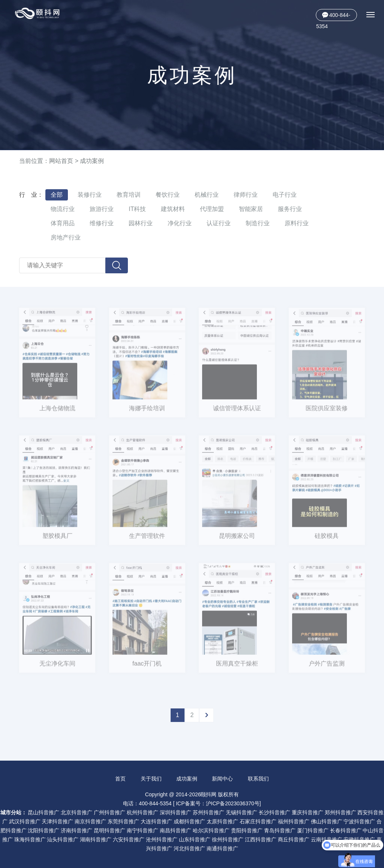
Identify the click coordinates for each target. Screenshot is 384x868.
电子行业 (285, 195)
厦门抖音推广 (313, 830)
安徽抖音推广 (359, 839)
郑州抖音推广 (340, 812)
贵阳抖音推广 (247, 830)
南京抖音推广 (90, 821)
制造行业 (258, 223)
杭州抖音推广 (142, 812)
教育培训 (129, 195)
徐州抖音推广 (228, 839)
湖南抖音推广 (96, 839)
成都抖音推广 (189, 821)
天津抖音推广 (57, 821)
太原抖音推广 (222, 821)
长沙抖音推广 (274, 812)
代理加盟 (212, 209)
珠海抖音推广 (30, 839)
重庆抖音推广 (307, 812)
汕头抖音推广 (63, 839)
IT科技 (137, 209)
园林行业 (141, 223)
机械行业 (207, 195)
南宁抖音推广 (142, 830)
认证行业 (219, 223)
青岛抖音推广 (280, 830)
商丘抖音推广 (294, 839)
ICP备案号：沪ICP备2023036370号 (218, 803)
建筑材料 (173, 209)
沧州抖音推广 (162, 839)
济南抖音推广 (76, 830)
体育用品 (63, 223)
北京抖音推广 (76, 812)
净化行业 (180, 223)
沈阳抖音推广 (43, 830)
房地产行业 (66, 237)
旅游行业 (102, 209)
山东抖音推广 (195, 839)
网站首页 (61, 161)
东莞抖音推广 (123, 821)
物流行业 (63, 209)
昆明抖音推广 (109, 830)
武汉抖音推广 (25, 821)
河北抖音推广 (189, 848)
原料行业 (297, 223)
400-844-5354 (333, 17)
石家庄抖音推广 (258, 821)
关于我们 (151, 779)
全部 (57, 195)
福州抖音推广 (294, 821)
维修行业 (102, 223)
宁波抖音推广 (359, 821)
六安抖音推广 (129, 839)
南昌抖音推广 (175, 830)
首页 (120, 779)
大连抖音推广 (156, 821)
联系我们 (258, 779)
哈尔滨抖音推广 (211, 830)
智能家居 (251, 209)
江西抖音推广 (261, 839)
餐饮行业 (168, 195)
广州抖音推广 (109, 812)
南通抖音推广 (222, 848)
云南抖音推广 (327, 839)
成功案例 (92, 161)
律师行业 (246, 195)
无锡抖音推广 (241, 812)
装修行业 (90, 195)
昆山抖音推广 (43, 812)
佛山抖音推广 (327, 821)
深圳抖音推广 (175, 812)
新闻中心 (222, 779)
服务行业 (290, 209)
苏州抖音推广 (208, 812)
